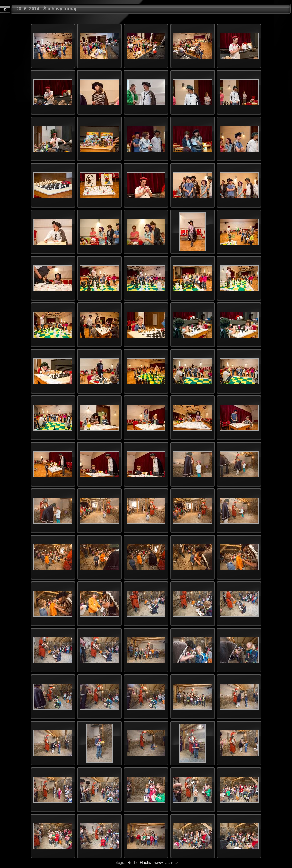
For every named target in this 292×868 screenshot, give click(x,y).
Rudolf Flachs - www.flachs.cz (153, 863)
